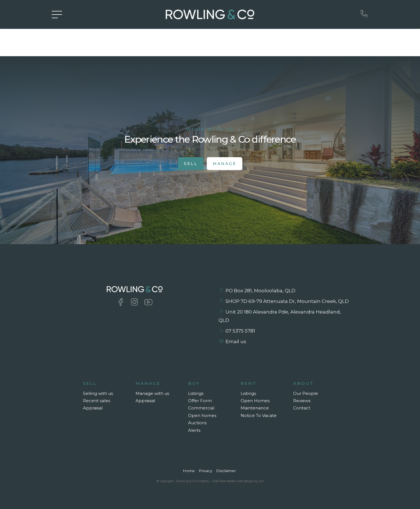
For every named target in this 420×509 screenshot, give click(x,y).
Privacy (205, 471)
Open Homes (255, 401)
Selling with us (98, 393)
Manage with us (152, 393)
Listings (196, 393)
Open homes (202, 415)
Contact (302, 408)
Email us (236, 341)
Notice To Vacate (259, 415)
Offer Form (200, 401)
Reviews (302, 401)
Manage (225, 164)
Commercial (201, 408)
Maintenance (255, 408)
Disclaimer (226, 471)
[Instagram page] (136, 303)
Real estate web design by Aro (242, 481)
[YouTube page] (148, 303)
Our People (306, 393)
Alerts (194, 430)
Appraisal (93, 408)
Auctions (197, 423)
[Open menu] (57, 15)
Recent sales (97, 401)
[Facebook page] (122, 303)
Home (189, 471)
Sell (191, 164)
